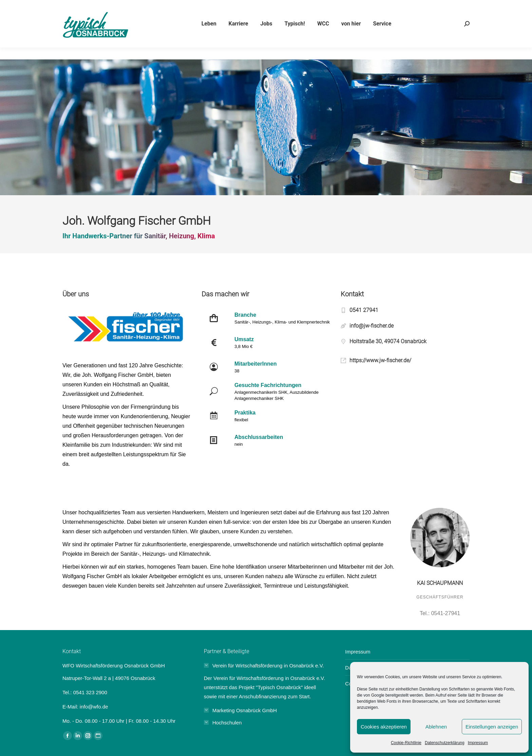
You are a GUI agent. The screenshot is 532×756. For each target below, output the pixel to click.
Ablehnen (436, 727)
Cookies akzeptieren (384, 727)
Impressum (478, 743)
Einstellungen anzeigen (492, 727)
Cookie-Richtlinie (406, 743)
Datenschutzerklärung (445, 743)
